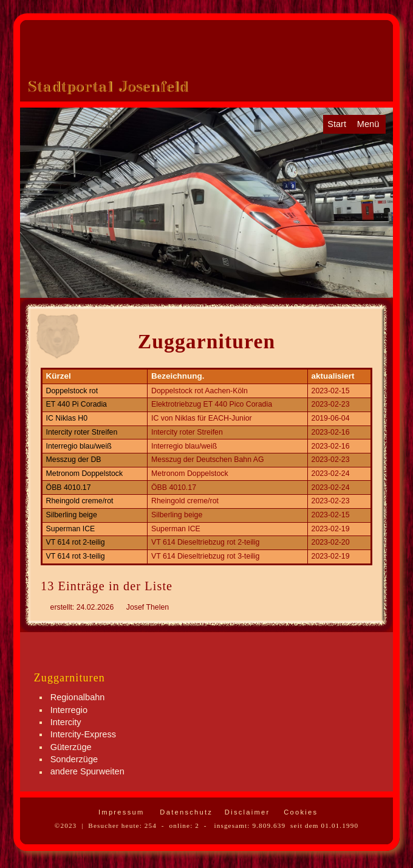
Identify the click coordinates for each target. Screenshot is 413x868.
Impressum (120, 812)
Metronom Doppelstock (85, 474)
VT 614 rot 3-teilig (76, 556)
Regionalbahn (78, 697)
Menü (368, 124)
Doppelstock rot (72, 391)
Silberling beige (72, 515)
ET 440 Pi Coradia (77, 404)
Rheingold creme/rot (80, 501)
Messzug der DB (74, 460)
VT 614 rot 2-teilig (76, 542)
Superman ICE (71, 529)
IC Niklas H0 (67, 418)
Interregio (69, 710)
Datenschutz (185, 812)
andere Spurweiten (87, 772)
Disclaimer (246, 812)
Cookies (299, 812)
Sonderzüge (74, 759)
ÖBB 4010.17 (69, 487)
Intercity (66, 722)
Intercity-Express (83, 734)
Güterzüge (71, 747)
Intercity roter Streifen (82, 432)
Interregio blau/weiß (79, 446)
